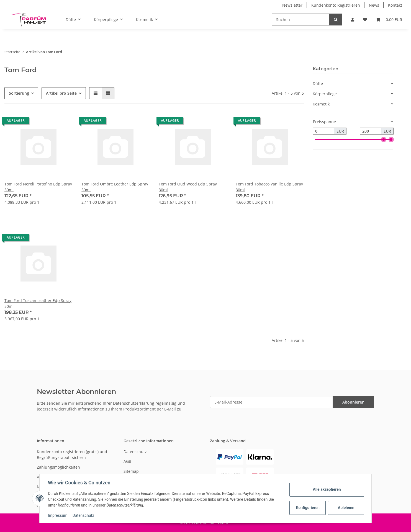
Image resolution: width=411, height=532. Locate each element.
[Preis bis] (371, 131)
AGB (127, 461)
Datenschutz (135, 452)
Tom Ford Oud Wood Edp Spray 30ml (188, 187)
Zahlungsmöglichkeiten (58, 467)
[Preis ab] (323, 131)
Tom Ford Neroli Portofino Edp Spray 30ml (38, 187)
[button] (353, 20)
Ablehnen (346, 508)
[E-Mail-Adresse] (271, 402)
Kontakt (395, 5)
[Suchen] (301, 20)
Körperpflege (325, 94)
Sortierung (19, 93)
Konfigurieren (308, 508)
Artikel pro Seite (61, 93)
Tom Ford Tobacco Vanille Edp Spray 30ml (269, 187)
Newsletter (292, 5)
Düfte (318, 83)
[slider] (384, 140)
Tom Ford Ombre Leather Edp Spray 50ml (115, 187)
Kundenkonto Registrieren (336, 5)
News (374, 5)
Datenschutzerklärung (134, 403)
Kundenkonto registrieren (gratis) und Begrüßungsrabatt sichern (72, 454)
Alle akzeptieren (326, 489)
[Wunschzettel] (365, 20)
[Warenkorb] (389, 20)
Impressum (58, 515)
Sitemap (131, 471)
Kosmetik (321, 104)
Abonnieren (353, 402)
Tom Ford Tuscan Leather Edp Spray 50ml (38, 303)
